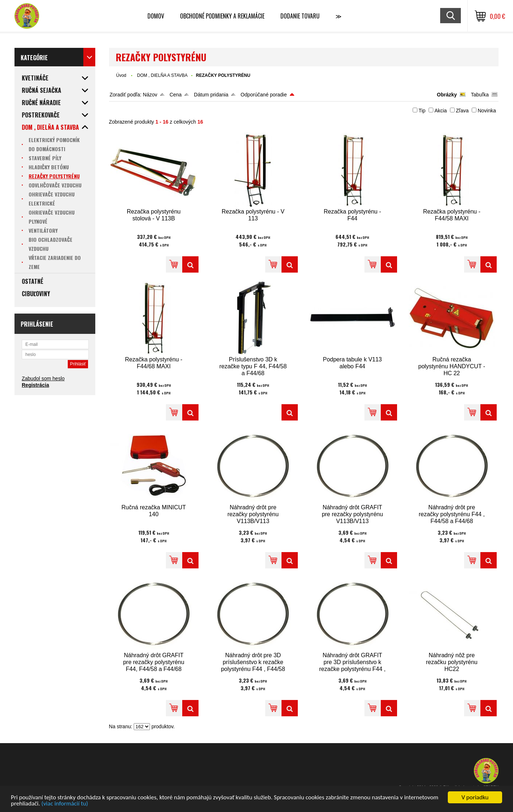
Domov (156, 16)
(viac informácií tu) (65, 804)
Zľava (462, 111)
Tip (422, 111)
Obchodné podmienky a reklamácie (222, 16)
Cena (176, 95)
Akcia (441, 111)
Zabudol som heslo (43, 378)
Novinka (487, 111)
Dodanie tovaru (300, 16)
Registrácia (35, 385)
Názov (150, 95)
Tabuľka (480, 95)
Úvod (121, 75)
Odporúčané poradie (264, 95)
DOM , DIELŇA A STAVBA (162, 75)
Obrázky (447, 95)
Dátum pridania (211, 95)
